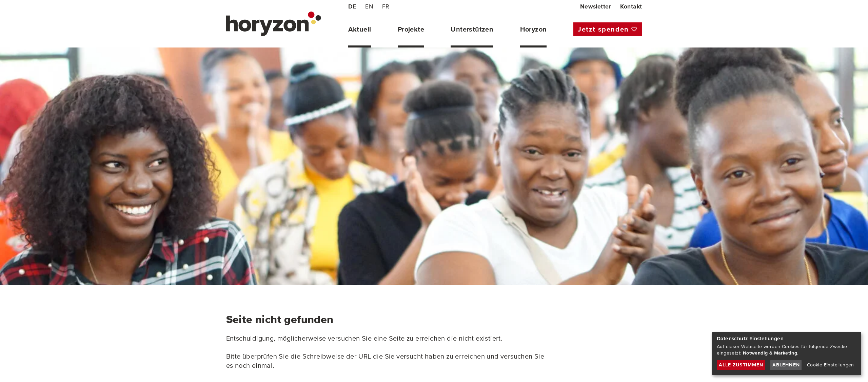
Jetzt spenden (603, 29)
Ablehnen (786, 365)
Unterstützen (472, 29)
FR (386, 6)
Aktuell (360, 29)
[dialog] (787, 354)
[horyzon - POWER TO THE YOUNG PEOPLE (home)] (274, 24)
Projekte (411, 29)
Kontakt (631, 6)
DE (352, 6)
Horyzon (534, 29)
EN (369, 6)
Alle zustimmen (741, 365)
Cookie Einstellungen (831, 365)
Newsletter (596, 6)
